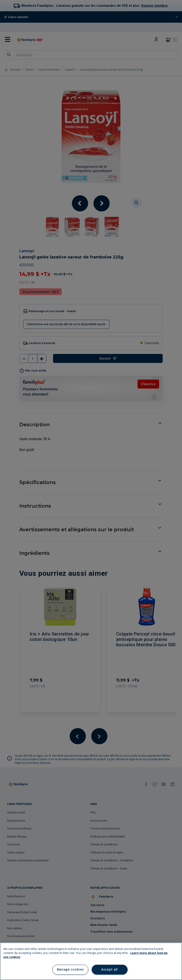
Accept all (110, 969)
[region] (91, 961)
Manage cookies (70, 969)
